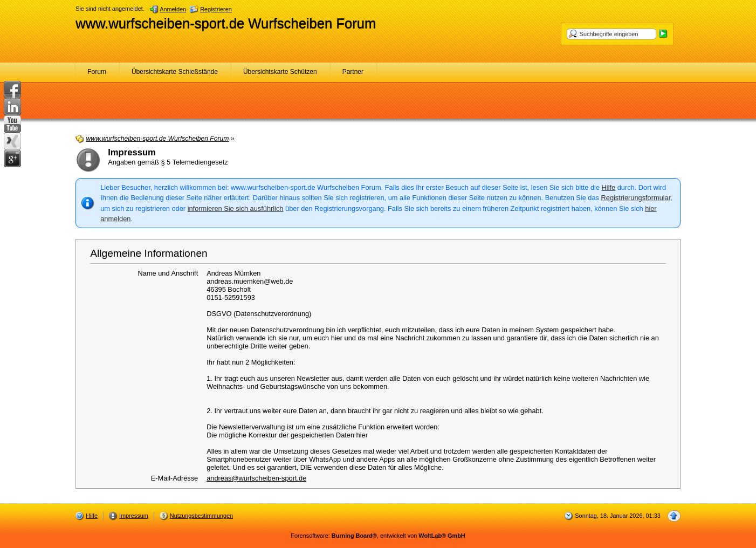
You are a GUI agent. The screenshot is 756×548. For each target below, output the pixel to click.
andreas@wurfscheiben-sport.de (256, 478)
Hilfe (609, 187)
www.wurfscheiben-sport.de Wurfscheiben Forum (226, 23)
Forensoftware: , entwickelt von (378, 536)
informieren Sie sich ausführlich (236, 208)
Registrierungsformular (636, 198)
